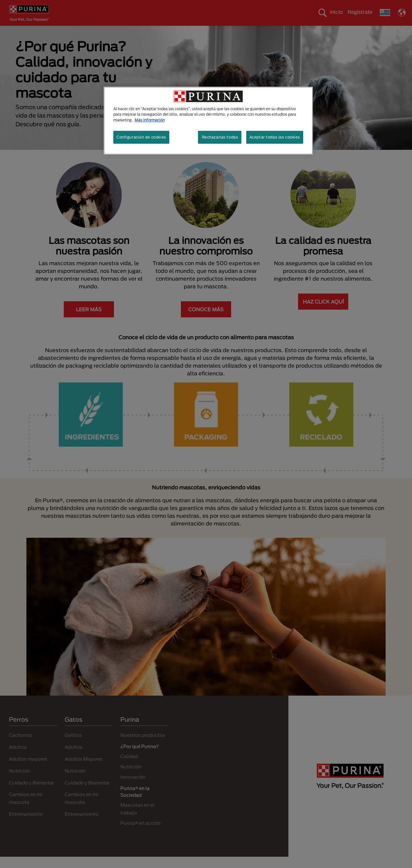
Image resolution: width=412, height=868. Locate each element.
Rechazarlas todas (220, 137)
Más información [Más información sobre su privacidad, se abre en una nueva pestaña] (150, 120)
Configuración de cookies (141, 137)
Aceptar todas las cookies (275, 137)
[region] (208, 121)
